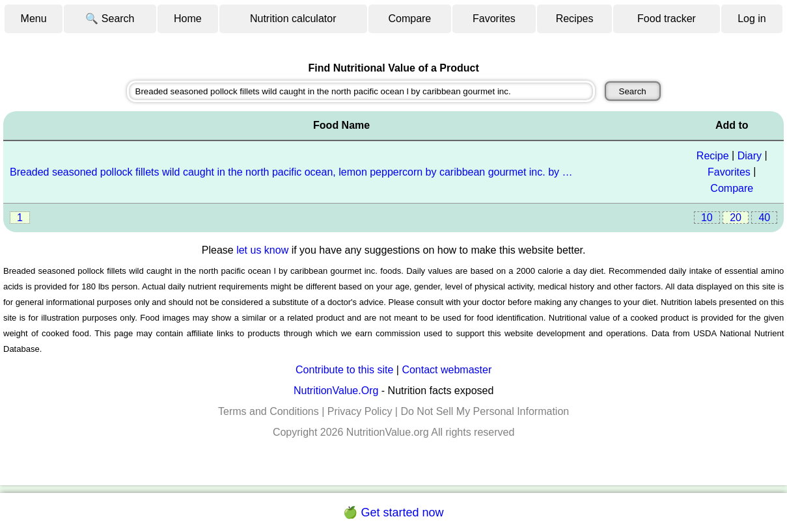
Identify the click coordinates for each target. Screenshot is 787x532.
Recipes (575, 19)
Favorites (494, 19)
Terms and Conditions (269, 411)
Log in (752, 19)
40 (764, 218)
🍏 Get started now (393, 512)
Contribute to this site (344, 370)
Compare (409, 19)
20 (736, 218)
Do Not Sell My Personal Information (485, 411)
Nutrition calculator (293, 19)
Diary (750, 156)
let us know (262, 250)
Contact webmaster (447, 370)
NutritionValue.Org (336, 391)
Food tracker (667, 19)
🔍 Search (110, 19)
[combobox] (361, 91)
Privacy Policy (360, 411)
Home (188, 19)
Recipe (713, 156)
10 (707, 218)
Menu (34, 19)
